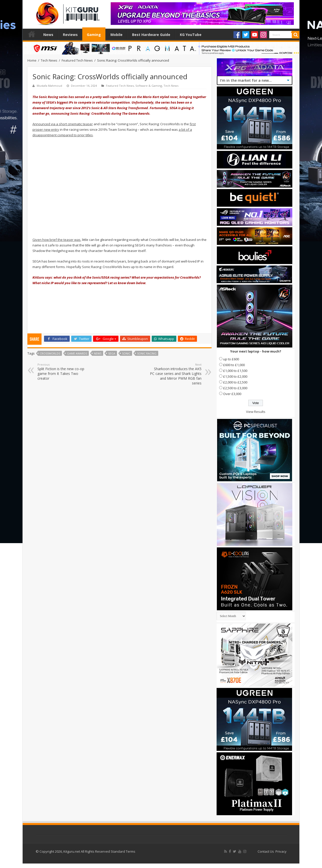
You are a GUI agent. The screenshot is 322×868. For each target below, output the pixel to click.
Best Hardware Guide (151, 35)
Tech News (49, 60)
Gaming (94, 35)
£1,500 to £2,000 (235, 376)
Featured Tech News (77, 60)
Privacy (281, 851)
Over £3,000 (232, 394)
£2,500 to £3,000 (235, 388)
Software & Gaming (149, 86)
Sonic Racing (147, 353)
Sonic (126, 353)
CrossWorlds (50, 353)
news (98, 353)
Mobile (116, 35)
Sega (112, 353)
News (48, 35)
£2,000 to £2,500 (235, 382)
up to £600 (231, 359)
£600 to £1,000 (234, 365)
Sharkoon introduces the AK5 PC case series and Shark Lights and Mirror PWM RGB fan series (176, 374)
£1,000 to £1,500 (235, 371)
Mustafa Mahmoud (49, 86)
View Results (256, 412)
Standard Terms (123, 851)
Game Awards (77, 353)
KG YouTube (191, 35)
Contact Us (266, 851)
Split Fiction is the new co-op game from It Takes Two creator (63, 372)
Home (32, 34)
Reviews (70, 35)
